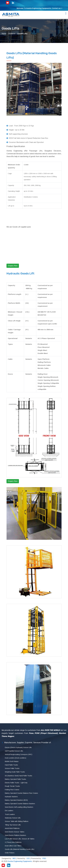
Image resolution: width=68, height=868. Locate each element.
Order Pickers (10, 853)
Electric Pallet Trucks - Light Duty (16, 783)
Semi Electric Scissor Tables (15, 832)
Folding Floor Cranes (12, 790)
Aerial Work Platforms (12, 828)
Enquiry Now (13, 266)
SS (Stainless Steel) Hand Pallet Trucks (18, 776)
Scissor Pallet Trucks (12, 768)
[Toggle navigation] (66, 13)
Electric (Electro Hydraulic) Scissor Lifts (18, 747)
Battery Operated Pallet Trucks (15, 779)
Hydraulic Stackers (11, 797)
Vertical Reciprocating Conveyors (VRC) (19, 754)
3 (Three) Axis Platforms (13, 842)
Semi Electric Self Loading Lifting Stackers (19, 807)
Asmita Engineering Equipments (20, 861)
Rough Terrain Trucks (12, 786)
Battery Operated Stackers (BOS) (16, 800)
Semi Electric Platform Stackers (15, 835)
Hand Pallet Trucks (11, 765)
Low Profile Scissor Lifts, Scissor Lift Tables (20, 839)
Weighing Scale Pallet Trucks (15, 772)
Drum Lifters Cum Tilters (13, 846)
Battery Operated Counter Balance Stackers (20, 804)
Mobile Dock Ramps (12, 761)
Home (4, 34)
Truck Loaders (10, 814)
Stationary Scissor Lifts (13, 818)
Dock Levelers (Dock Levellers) (16, 758)
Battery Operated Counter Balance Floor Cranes (21, 793)
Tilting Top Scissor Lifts (13, 825)
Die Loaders (9, 811)
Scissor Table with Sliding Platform (17, 821)
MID (14, 858)
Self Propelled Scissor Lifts (14, 751)
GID (28, 858)
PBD (44, 858)
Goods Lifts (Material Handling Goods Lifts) (20, 849)
